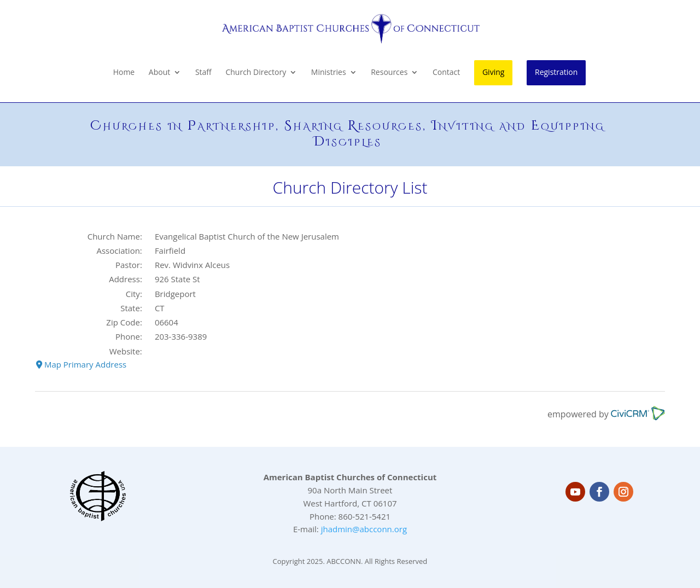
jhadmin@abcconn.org (364, 529)
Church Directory (256, 73)
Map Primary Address (81, 364)
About (159, 73)
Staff (203, 73)
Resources (389, 73)
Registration (556, 72)
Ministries (329, 73)
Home (124, 73)
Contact (446, 73)
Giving (493, 72)
